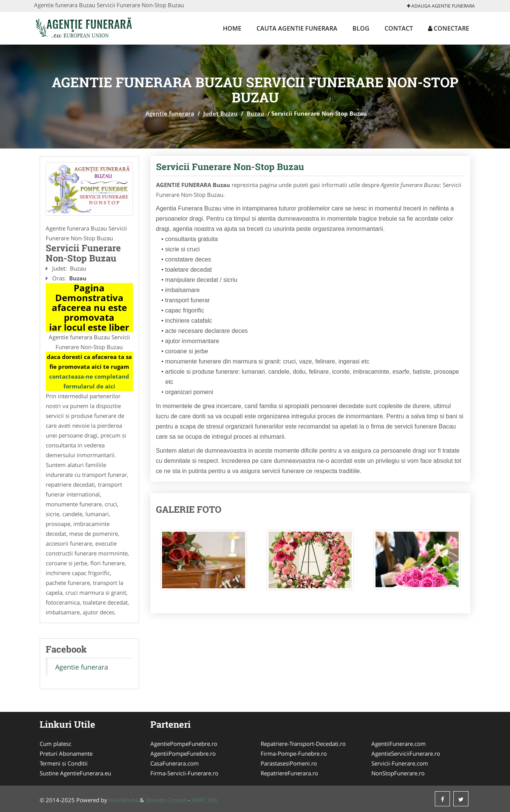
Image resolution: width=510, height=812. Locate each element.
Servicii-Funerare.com (400, 763)
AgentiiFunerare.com (399, 744)
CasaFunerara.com (175, 763)
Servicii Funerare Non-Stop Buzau (230, 167)
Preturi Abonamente (66, 753)
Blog (361, 28)
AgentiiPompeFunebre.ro (183, 753)
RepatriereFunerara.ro (289, 773)
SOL (213, 800)
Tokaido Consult (166, 800)
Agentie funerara (170, 113)
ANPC (199, 800)
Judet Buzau (220, 113)
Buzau (255, 113)
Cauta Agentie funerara (297, 28)
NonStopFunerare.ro (398, 773)
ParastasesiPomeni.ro (289, 763)
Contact (399, 28)
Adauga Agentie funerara (441, 6)
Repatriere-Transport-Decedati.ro (303, 744)
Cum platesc (56, 744)
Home (232, 28)
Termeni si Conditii (64, 763)
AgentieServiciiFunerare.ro (406, 753)
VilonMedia (124, 800)
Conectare (449, 28)
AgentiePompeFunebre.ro (184, 744)
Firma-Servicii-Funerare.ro (184, 773)
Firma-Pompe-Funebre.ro (294, 753)
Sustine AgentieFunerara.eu (75, 773)
